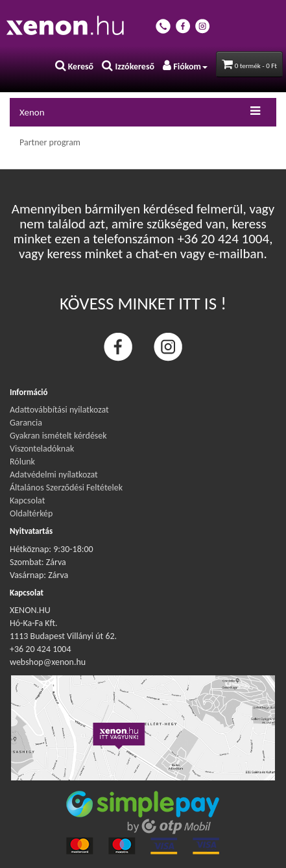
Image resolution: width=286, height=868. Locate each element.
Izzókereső (128, 66)
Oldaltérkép (31, 513)
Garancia (26, 423)
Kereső (75, 66)
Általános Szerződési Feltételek (66, 488)
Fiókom (185, 66)
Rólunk (22, 462)
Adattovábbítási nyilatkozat (59, 410)
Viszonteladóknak (42, 449)
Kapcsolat (27, 500)
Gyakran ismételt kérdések (58, 436)
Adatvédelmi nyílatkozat (54, 475)
